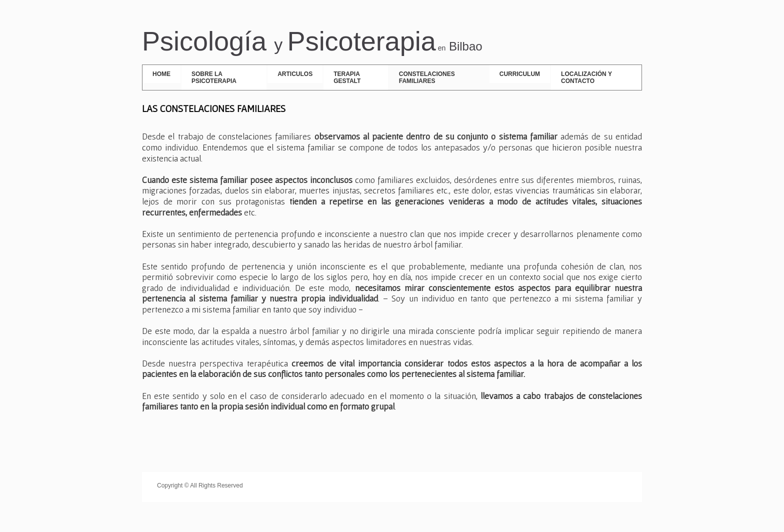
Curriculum (520, 74)
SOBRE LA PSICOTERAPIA (214, 77)
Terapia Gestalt (347, 77)
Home (161, 74)
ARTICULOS (295, 74)
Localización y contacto (586, 77)
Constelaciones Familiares (427, 77)
